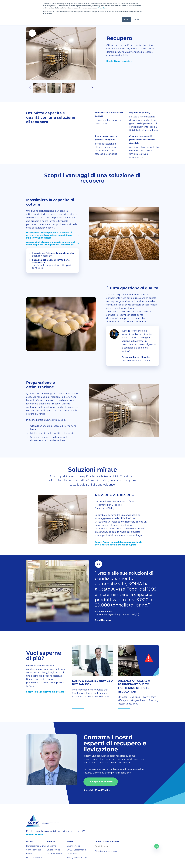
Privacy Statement (104, 8)
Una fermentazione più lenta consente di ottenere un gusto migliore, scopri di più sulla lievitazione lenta (49, 235)
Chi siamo (51, 846)
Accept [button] (126, 19)
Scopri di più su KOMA (96, 790)
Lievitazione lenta (35, 858)
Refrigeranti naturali (36, 846)
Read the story (103, 620)
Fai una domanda (55, 854)
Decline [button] (137, 19)
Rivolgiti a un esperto (118, 61)
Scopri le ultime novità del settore (45, 692)
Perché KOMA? (35, 835)
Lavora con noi (54, 850)
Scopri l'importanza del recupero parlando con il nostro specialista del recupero (119, 543)
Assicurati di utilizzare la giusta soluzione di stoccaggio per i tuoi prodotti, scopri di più (51, 243)
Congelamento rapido (34, 852)
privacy (114, 851)
